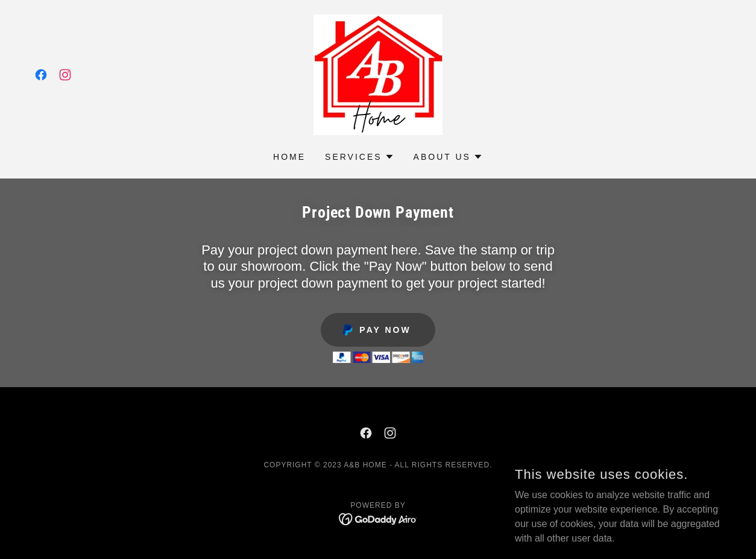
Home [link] (289, 157)
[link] (41, 75)
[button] (360, 157)
